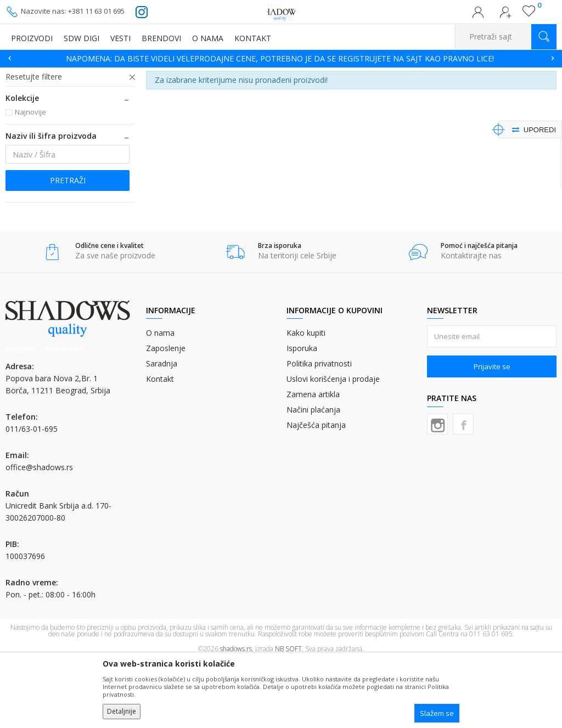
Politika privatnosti (319, 431)
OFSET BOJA (124, 74)
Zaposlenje (166, 416)
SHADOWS (22, 74)
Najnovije (30, 179)
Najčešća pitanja (316, 492)
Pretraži (68, 248)
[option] (281, 59)
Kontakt (160, 446)
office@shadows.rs (39, 535)
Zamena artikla (313, 462)
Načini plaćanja (313, 477)
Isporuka (302, 416)
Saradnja (162, 431)
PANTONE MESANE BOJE (57, 119)
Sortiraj (467, 91)
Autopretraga (418, 91)
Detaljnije (122, 711)
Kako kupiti (306, 400)
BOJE (90, 74)
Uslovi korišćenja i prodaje (333, 446)
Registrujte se (505, 15)
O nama (160, 400)
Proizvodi (60, 74)
